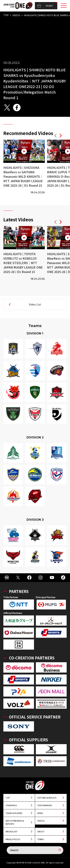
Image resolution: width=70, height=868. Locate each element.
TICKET (45, 6)
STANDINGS (11, 805)
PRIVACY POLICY (13, 839)
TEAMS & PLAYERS (14, 813)
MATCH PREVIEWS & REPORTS (15, 822)
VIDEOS (16, 15)
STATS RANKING (45, 805)
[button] (55, 136)
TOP (6, 15)
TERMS (41, 839)
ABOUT (41, 831)
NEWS (40, 813)
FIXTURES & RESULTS (47, 798)
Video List (35, 304)
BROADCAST (12, 831)
